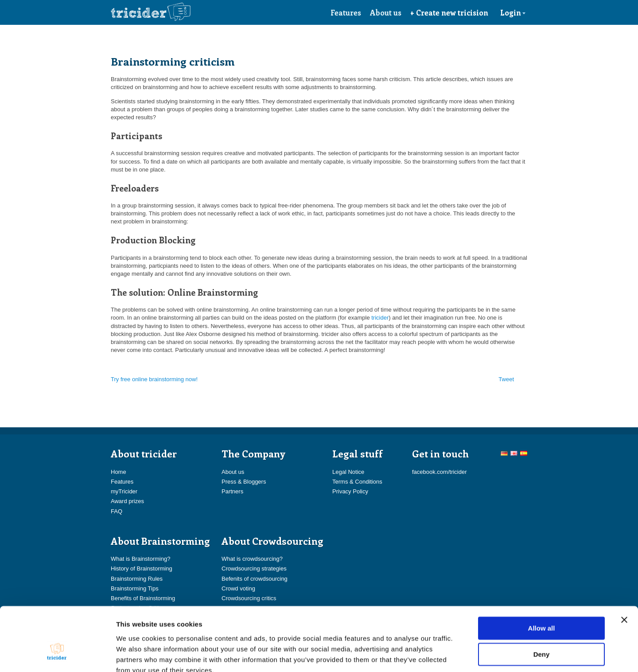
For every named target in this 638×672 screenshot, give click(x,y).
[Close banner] (624, 568)
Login (513, 12)
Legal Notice (348, 472)
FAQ (117, 511)
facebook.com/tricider (440, 472)
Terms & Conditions (357, 482)
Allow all (542, 576)
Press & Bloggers (244, 482)
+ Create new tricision (449, 12)
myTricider (124, 491)
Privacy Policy (350, 491)
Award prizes (127, 501)
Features (346, 12)
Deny (542, 603)
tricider (380, 318)
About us (386, 12)
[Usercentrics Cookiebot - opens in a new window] (57, 655)
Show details (465, 654)
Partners (232, 491)
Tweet (506, 379)
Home (119, 472)
